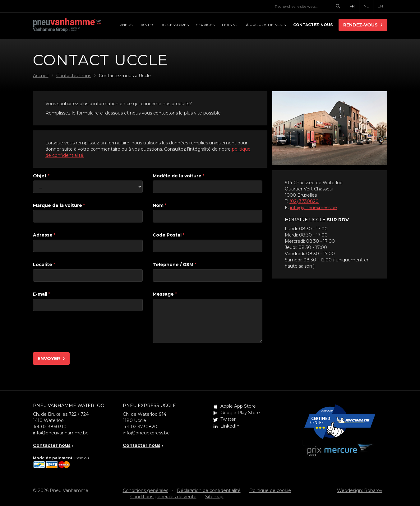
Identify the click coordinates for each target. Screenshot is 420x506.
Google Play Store (240, 413)
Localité (44, 265)
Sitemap (214, 497)
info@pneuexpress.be (314, 208)
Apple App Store (238, 406)
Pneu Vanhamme (67, 26)
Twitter (228, 419)
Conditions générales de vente (163, 497)
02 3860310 (54, 427)
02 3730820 (144, 427)
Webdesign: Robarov (360, 490)
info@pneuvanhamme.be (61, 433)
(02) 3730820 (304, 201)
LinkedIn (230, 426)
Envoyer (49, 358)
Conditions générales (145, 490)
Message (165, 294)
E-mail (42, 294)
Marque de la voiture (59, 205)
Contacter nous (52, 445)
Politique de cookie (270, 490)
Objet (41, 176)
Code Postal (168, 235)
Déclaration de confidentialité (209, 490)
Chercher (340, 6)
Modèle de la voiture (178, 176)
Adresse (44, 235)
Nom (159, 205)
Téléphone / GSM (174, 265)
